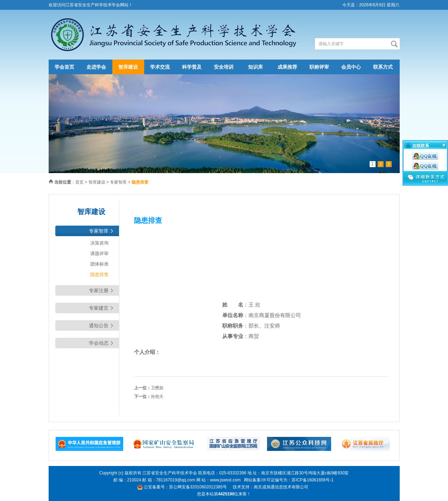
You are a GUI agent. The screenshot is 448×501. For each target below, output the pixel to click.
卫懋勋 (157, 388)
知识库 (255, 67)
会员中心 (351, 67)
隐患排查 (99, 274)
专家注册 (99, 290)
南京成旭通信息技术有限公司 (281, 487)
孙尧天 (157, 397)
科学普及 (192, 67)
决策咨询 (99, 243)
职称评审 (319, 67)
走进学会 (96, 67)
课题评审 (99, 253)
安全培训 (224, 67)
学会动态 (99, 343)
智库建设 (128, 67)
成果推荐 (287, 67)
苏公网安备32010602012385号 (198, 487)
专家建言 (99, 308)
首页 (79, 182)
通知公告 (99, 325)
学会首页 (64, 67)
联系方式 (383, 67)
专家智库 (118, 182)
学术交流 (160, 67)
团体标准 (99, 264)
